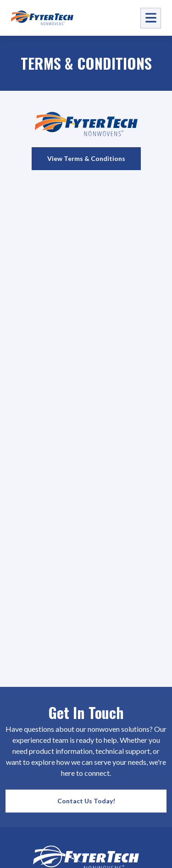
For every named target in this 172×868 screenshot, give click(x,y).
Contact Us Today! (86, 801)
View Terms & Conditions (86, 158)
